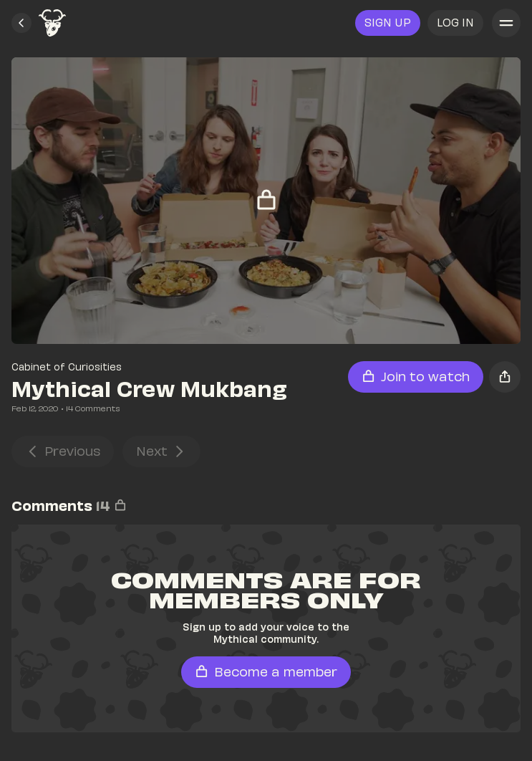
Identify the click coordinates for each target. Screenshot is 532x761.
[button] (21, 23)
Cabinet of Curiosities (67, 367)
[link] (52, 23)
